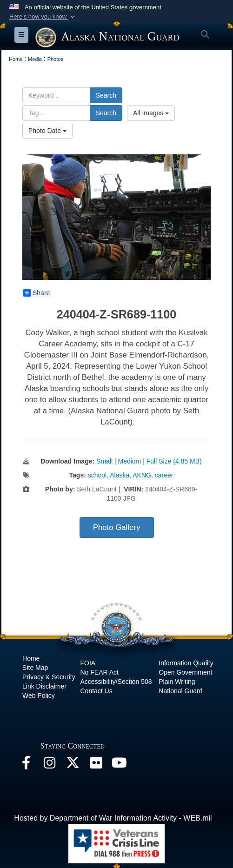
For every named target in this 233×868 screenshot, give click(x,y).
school (97, 475)
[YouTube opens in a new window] (119, 765)
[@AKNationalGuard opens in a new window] (73, 765)
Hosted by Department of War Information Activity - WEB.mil (113, 818)
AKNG (142, 475)
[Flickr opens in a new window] (96, 765)
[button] (43, 17)
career (164, 475)
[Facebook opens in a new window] (26, 765)
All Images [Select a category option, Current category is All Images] (151, 113)
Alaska (120, 475)
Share (37, 293)
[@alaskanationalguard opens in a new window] (49, 765)
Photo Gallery (117, 527)
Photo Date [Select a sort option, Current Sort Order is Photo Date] (47, 131)
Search (106, 95)
